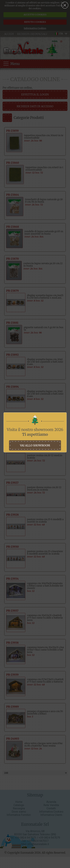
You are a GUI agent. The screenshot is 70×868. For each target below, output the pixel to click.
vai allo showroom (35, 445)
